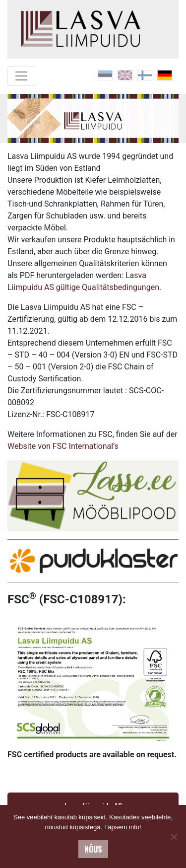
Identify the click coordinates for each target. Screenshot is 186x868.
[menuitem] (105, 75)
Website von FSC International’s (63, 446)
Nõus (93, 849)
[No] (174, 837)
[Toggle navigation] (21, 76)
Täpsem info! (122, 827)
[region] (93, 119)
